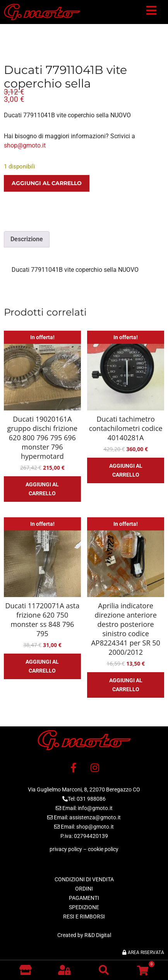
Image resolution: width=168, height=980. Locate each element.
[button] (151, 12)
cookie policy (103, 849)
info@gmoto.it (95, 808)
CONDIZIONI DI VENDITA (84, 879)
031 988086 (91, 799)
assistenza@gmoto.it (95, 817)
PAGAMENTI (84, 898)
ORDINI (84, 889)
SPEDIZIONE (84, 907)
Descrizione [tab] (27, 239)
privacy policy (66, 849)
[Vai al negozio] (25, 970)
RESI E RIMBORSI (84, 916)
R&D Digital (98, 935)
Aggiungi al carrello (47, 183)
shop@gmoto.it (25, 145)
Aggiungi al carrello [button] (42, 489)
